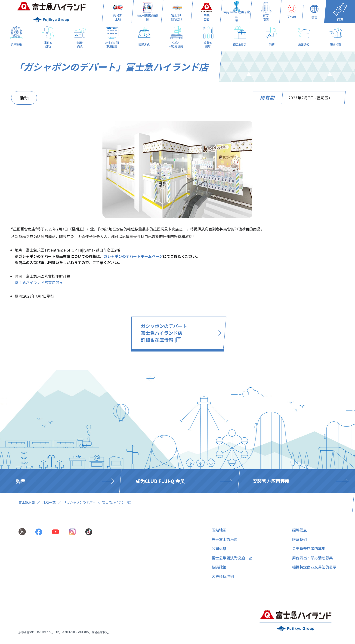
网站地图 (219, 530)
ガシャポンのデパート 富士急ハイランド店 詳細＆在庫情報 (164, 333)
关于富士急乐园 (225, 539)
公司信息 (219, 548)
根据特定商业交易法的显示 (314, 567)
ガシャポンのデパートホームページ (133, 256)
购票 (21, 481)
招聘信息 (299, 530)
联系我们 (299, 539)
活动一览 (49, 502)
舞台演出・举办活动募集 (312, 558)
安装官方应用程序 (271, 481)
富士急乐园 (27, 502)
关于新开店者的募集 (309, 548)
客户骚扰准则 (223, 576)
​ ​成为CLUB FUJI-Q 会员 (159, 481)
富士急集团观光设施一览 (232, 558)
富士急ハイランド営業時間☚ (39, 282)
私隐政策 (219, 567)
